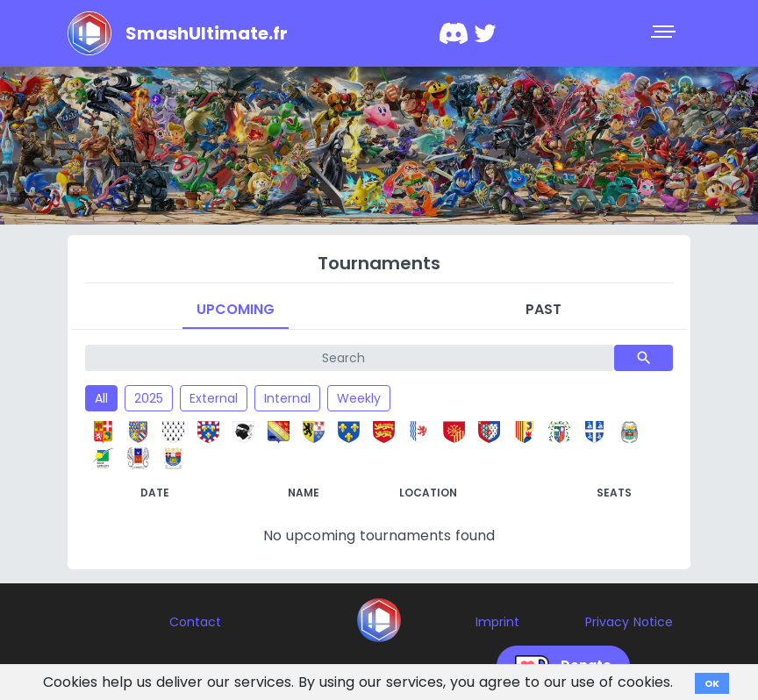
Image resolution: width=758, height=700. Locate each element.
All (101, 398)
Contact (195, 622)
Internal (287, 398)
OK (712, 683)
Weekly (359, 398)
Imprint (497, 622)
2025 (149, 398)
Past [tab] (543, 309)
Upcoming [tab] (236, 309)
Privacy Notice (629, 622)
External (214, 398)
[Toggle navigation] (665, 33)
